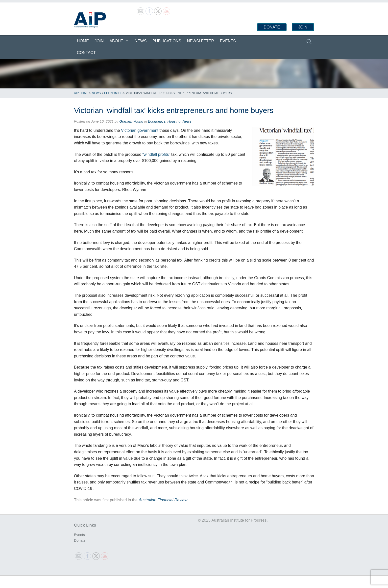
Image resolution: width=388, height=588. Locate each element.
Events (228, 41)
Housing (174, 121)
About (116, 41)
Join (303, 27)
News (141, 41)
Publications (167, 41)
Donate (272, 27)
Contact (86, 53)
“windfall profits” (156, 154)
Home (83, 41)
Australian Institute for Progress (90, 20)
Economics (113, 93)
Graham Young (131, 121)
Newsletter (201, 41)
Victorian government (140, 130)
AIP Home (81, 93)
